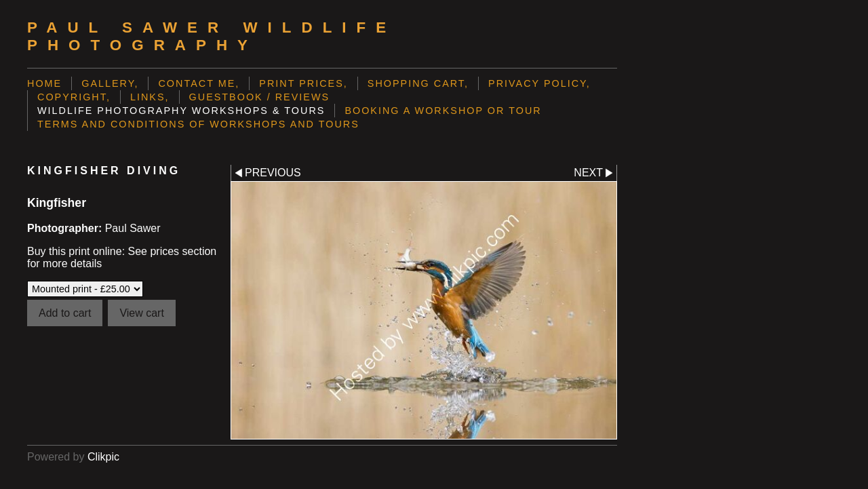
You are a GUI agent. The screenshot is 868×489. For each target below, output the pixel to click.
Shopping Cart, (418, 83)
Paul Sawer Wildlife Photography (212, 36)
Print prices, (303, 83)
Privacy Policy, (539, 83)
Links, (150, 97)
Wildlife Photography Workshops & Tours (181, 111)
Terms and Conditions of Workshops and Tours (198, 124)
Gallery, (110, 83)
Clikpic (103, 457)
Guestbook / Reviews (260, 97)
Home (44, 83)
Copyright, (74, 97)
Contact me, (199, 83)
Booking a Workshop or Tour (443, 111)
